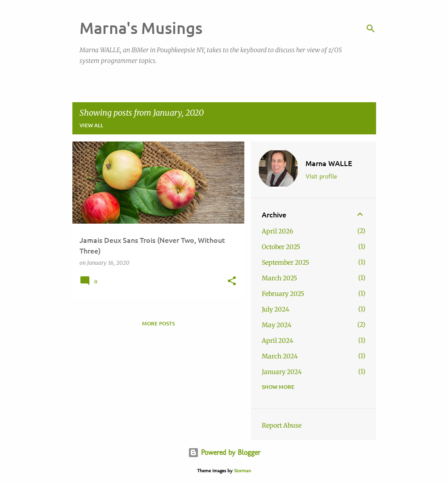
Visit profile (321, 177)
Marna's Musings (141, 28)
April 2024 (278, 341)
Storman (243, 471)
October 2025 (281, 247)
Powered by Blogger (224, 452)
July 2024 (276, 309)
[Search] (371, 29)
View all (91, 125)
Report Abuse (282, 425)
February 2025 (283, 294)
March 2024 (280, 356)
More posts (158, 323)
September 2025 (285, 262)
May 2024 (277, 325)
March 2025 (279, 278)
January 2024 (282, 372)
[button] (232, 281)
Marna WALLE (329, 163)
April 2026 (277, 231)
